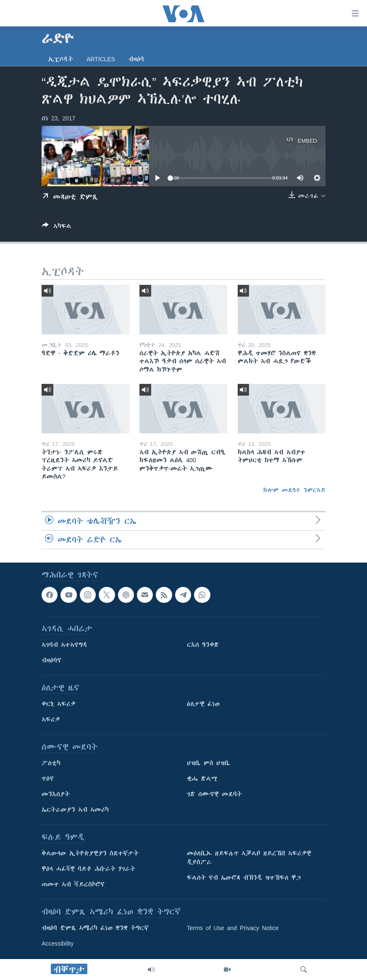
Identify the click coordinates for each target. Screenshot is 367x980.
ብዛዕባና (51, 661)
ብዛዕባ (136, 59)
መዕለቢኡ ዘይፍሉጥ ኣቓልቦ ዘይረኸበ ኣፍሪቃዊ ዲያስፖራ (249, 858)
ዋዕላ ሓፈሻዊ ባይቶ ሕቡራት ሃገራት (88, 869)
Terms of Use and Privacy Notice (233, 928)
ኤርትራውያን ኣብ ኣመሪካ (75, 810)
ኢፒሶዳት (61, 59)
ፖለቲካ (51, 764)
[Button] (57, 228)
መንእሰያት (56, 795)
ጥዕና (48, 779)
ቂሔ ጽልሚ (202, 779)
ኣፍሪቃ (51, 720)
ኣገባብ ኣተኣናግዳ (64, 645)
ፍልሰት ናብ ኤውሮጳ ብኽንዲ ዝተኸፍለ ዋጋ (244, 878)
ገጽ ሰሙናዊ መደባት (214, 795)
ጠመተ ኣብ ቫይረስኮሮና (73, 885)
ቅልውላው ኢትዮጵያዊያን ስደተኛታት (90, 854)
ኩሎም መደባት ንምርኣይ (294, 490)
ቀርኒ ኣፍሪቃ (59, 704)
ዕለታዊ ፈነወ (203, 704)
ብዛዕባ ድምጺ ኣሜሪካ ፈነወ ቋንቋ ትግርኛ (95, 928)
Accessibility (58, 944)
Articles (101, 59)
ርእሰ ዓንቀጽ (203, 645)
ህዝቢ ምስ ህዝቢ (208, 764)
